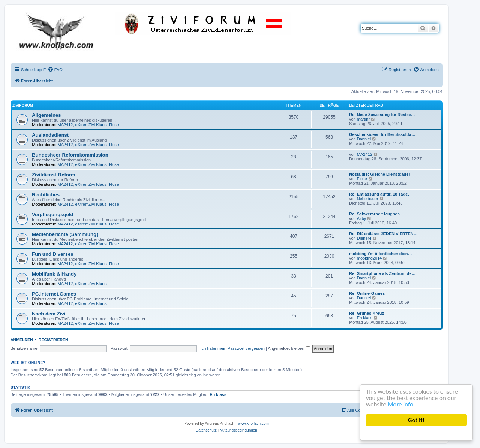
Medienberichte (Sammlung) (65, 234)
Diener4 (364, 238)
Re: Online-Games (367, 293)
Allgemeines (46, 115)
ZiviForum (23, 105)
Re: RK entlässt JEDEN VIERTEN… (383, 234)
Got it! (416, 420)
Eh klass (365, 318)
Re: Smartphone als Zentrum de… (382, 273)
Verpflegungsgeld (53, 214)
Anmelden (22, 340)
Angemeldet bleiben (289, 348)
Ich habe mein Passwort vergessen (233, 348)
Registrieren (53, 340)
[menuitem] (55, 70)
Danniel (364, 139)
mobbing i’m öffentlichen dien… (380, 254)
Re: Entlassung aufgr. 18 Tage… (380, 194)
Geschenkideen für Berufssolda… (382, 134)
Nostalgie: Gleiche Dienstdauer (380, 174)
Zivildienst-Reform (54, 175)
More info (400, 404)
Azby (361, 218)
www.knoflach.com (253, 423)
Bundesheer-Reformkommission (70, 155)
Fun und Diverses (53, 254)
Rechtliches (46, 195)
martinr (363, 119)
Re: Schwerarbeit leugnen (374, 214)
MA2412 (65, 125)
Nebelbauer (368, 199)
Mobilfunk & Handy (54, 274)
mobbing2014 (370, 258)
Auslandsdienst (50, 135)
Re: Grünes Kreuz (367, 313)
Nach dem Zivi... (51, 314)
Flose (114, 125)
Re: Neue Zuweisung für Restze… (382, 115)
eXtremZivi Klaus (91, 125)
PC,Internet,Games (54, 294)
